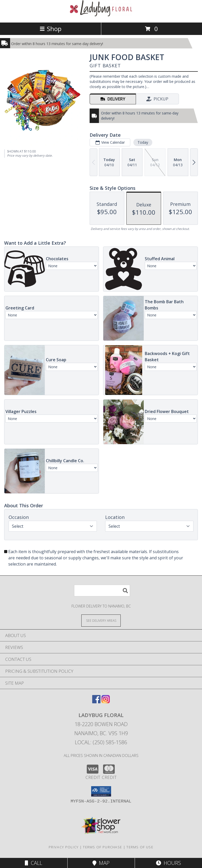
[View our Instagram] (106, 702)
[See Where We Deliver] (101, 620)
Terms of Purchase (102, 847)
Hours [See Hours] (168, 863)
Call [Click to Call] (34, 863)
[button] (101, 791)
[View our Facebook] (96, 702)
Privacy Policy (64, 847)
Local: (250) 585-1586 (101, 742)
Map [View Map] (101, 863)
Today (143, 142)
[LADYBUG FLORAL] (101, 15)
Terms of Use (140, 847)
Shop (51, 29)
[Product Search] (102, 591)
